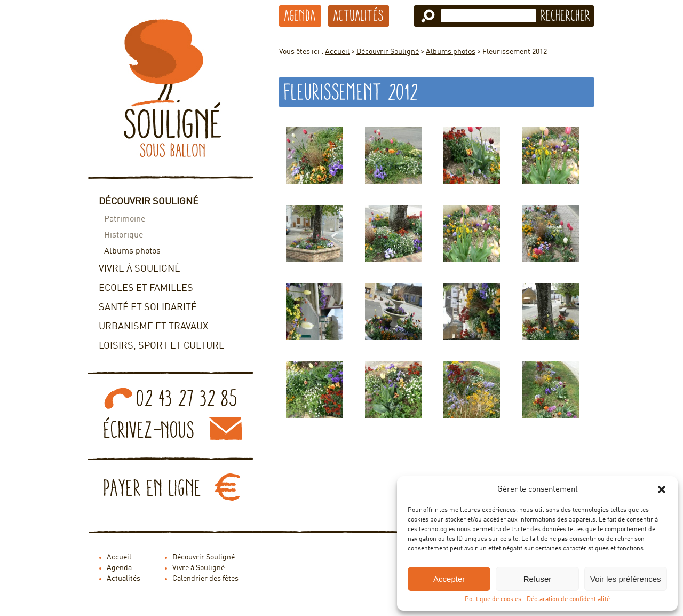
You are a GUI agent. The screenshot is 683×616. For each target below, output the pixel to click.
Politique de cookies (493, 599)
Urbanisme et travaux (153, 327)
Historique (124, 235)
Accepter (449, 579)
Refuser (538, 579)
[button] (662, 489)
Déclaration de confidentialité (568, 599)
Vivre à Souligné (140, 269)
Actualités (359, 15)
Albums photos (132, 251)
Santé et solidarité (148, 307)
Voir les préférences (626, 579)
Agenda (300, 15)
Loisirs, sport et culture (162, 346)
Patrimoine (125, 219)
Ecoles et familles (146, 288)
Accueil (337, 52)
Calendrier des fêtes (205, 579)
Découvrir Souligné (149, 202)
